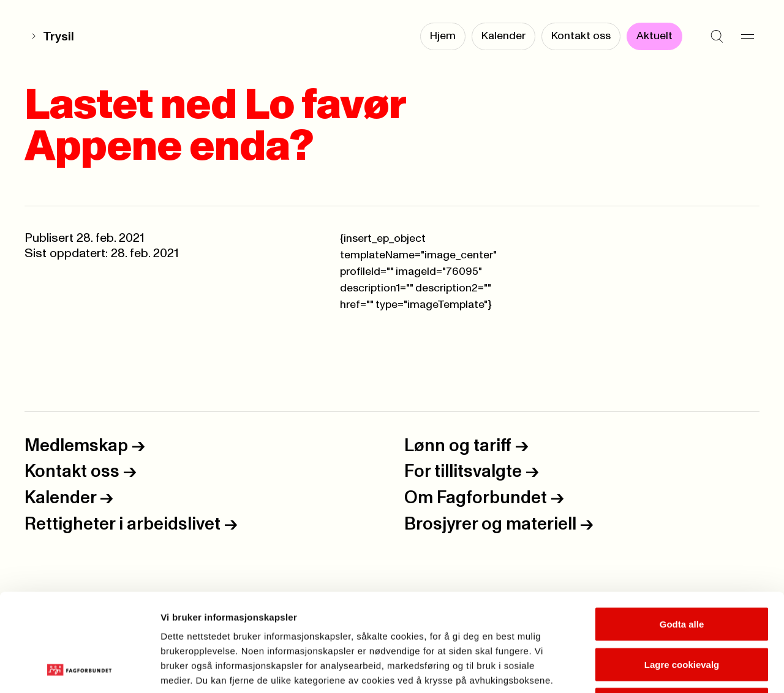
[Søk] (717, 37)
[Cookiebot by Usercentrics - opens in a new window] (79, 669)
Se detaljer (659, 669)
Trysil (58, 37)
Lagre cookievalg (682, 573)
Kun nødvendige (682, 612)
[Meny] (747, 37)
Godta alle (682, 532)
